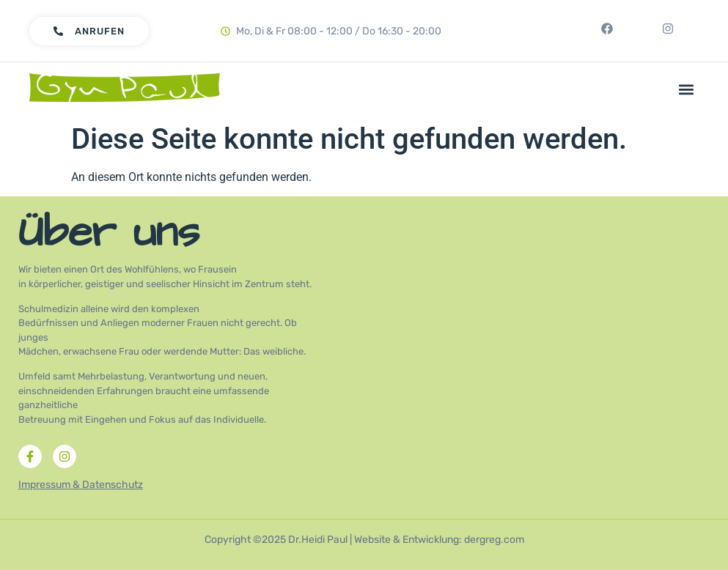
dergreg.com (494, 540)
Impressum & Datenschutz (81, 485)
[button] (687, 89)
